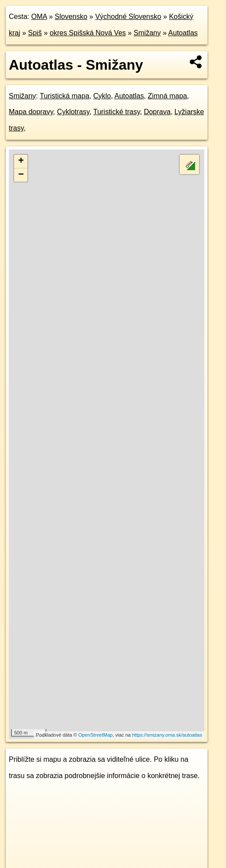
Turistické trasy (117, 112)
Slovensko (71, 17)
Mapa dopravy (31, 112)
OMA (39, 17)
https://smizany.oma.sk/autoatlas (167, 735)
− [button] (21, 175)
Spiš (35, 33)
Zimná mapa (168, 96)
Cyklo (102, 96)
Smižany (147, 33)
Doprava (157, 112)
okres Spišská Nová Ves (88, 33)
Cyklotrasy (73, 112)
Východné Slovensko (128, 17)
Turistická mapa (64, 96)
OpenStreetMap (96, 735)
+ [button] (21, 161)
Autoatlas (183, 33)
